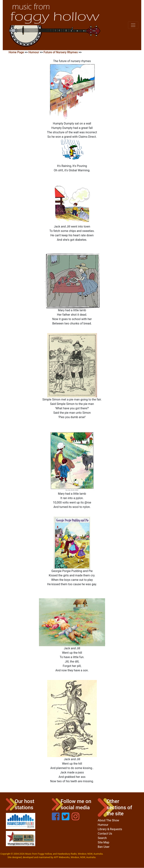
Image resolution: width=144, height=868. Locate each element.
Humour (34, 52)
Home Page (16, 52)
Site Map (103, 842)
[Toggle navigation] (133, 25)
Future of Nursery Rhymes (61, 52)
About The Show (108, 820)
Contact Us (105, 834)
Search (102, 838)
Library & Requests (110, 829)
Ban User (104, 847)
